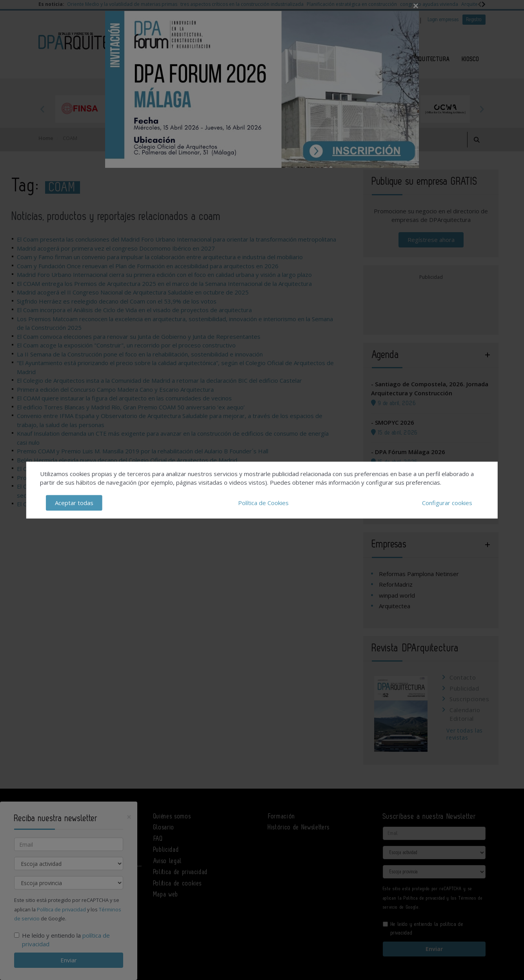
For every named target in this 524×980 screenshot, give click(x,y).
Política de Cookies (263, 503)
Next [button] (482, 109)
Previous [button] (42, 109)
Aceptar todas (74, 503)
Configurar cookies (447, 503)
